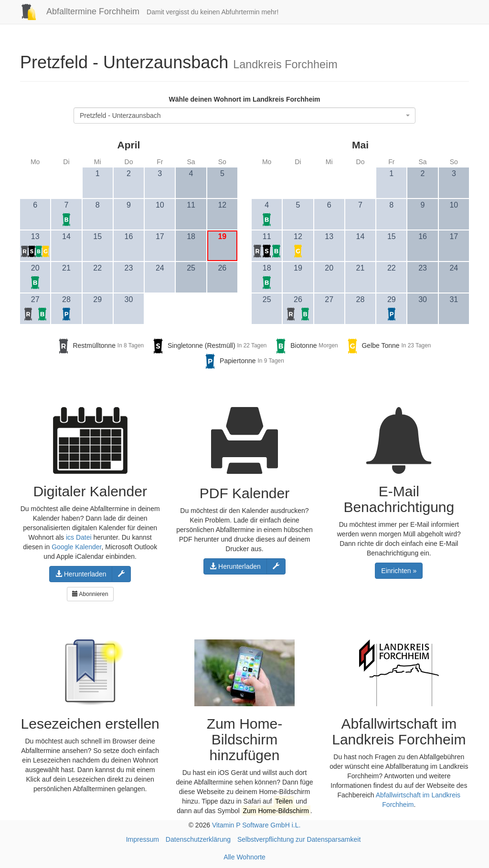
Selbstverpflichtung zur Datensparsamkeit (299, 839)
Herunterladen (81, 574)
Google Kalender (76, 547)
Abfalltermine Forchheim (76, 11)
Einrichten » (399, 571)
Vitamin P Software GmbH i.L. (256, 825)
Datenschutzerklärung (198, 839)
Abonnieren (90, 594)
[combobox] (244, 115)
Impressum (143, 839)
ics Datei (79, 537)
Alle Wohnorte (244, 857)
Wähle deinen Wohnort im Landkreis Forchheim (244, 99)
